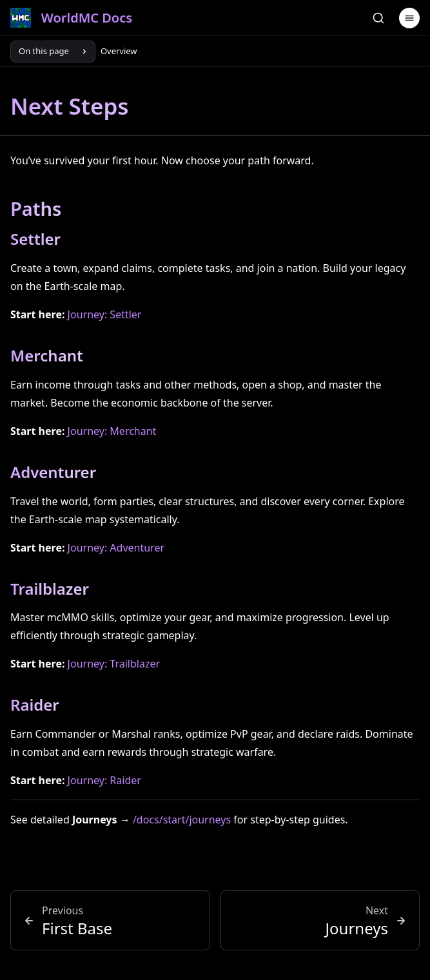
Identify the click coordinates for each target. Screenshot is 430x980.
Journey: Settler (105, 314)
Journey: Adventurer (116, 548)
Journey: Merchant (112, 431)
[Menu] (409, 18)
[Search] (378, 18)
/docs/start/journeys (182, 820)
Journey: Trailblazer (114, 664)
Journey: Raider (104, 780)
